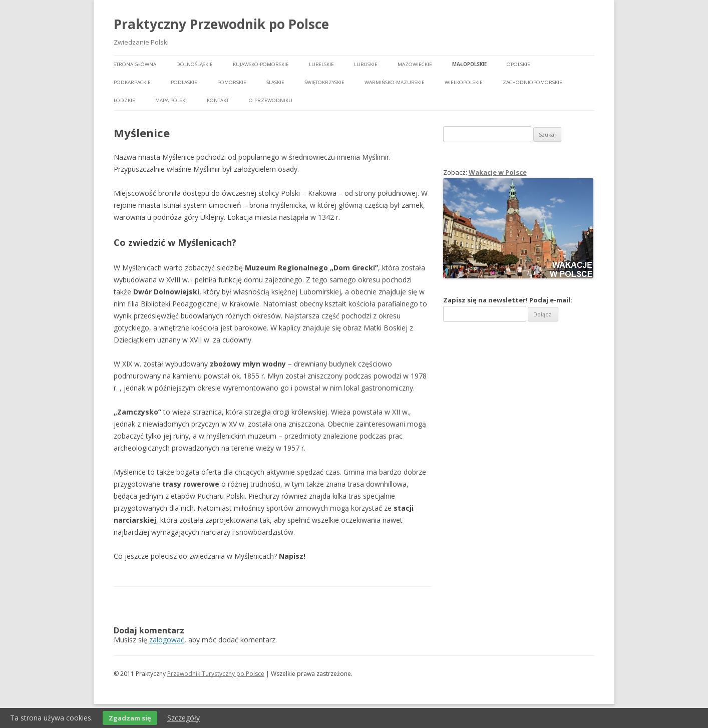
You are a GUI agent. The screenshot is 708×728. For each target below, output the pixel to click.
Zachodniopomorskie (533, 82)
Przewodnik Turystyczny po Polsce (216, 674)
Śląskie (275, 82)
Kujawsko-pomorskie (261, 64)
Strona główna (135, 64)
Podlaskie (184, 82)
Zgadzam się (130, 718)
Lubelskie (321, 64)
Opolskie (518, 64)
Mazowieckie (415, 64)
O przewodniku (271, 100)
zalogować (167, 640)
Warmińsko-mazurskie (395, 82)
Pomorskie (232, 82)
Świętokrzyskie (324, 82)
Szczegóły (184, 718)
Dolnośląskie (195, 64)
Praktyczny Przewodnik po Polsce (221, 24)
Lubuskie (366, 64)
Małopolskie (469, 64)
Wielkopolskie (464, 82)
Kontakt (218, 100)
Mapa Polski (171, 100)
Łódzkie (124, 100)
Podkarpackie (132, 82)
